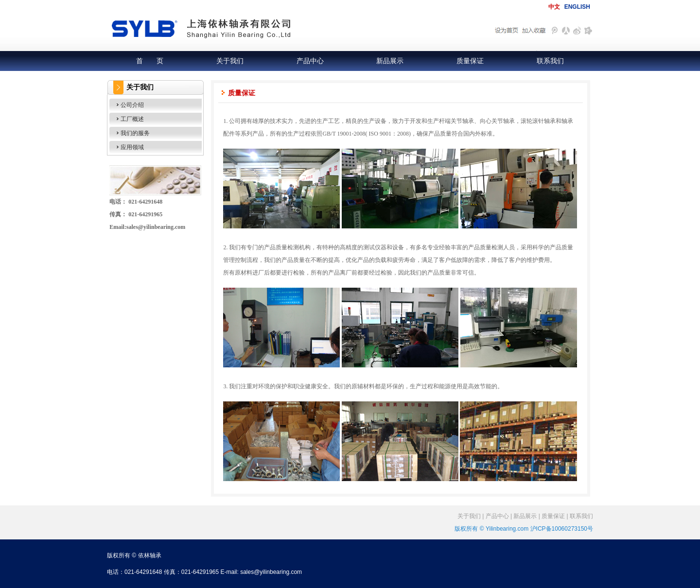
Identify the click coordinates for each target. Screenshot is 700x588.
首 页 (150, 61)
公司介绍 (132, 105)
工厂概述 (132, 119)
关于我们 (230, 61)
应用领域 (132, 147)
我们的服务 (135, 133)
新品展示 (390, 61)
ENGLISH (577, 7)
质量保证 (470, 61)
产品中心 (310, 61)
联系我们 (550, 61)
